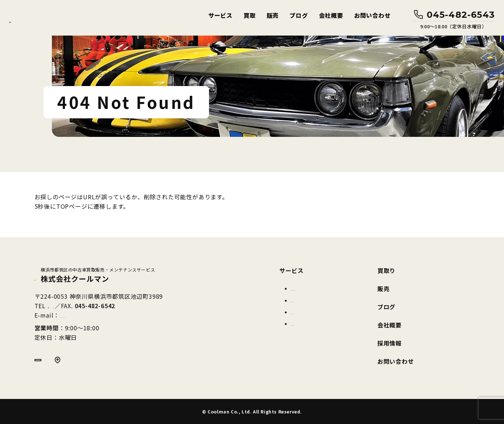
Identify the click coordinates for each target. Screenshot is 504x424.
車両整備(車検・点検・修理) (325, 288)
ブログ (299, 15)
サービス (220, 15)
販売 (273, 15)
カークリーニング (312, 312)
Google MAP (82, 363)
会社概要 (331, 15)
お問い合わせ (372, 15)
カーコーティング (312, 300)
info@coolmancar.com (93, 316)
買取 (250, 15)
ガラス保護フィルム (315, 323)
